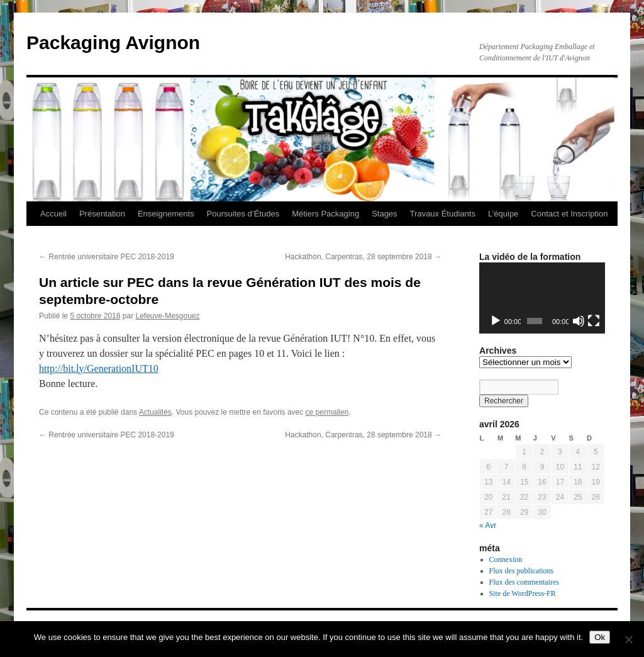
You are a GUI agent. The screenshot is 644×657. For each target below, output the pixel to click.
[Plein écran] (594, 321)
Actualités (155, 412)
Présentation (102, 214)
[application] (542, 298)
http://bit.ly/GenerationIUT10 (99, 368)
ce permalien (327, 412)
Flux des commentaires (524, 582)
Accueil (53, 214)
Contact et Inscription (569, 214)
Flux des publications (522, 571)
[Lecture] (496, 321)
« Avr (488, 525)
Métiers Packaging (325, 214)
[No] (628, 639)
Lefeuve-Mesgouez (167, 316)
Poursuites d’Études (243, 214)
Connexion (506, 559)
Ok (600, 637)
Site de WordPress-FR (523, 593)
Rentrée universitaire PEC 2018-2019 (107, 257)
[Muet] (579, 321)
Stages (384, 214)
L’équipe (503, 214)
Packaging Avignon (113, 42)
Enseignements (166, 214)
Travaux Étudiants (443, 214)
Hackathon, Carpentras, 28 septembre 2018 (363, 257)
